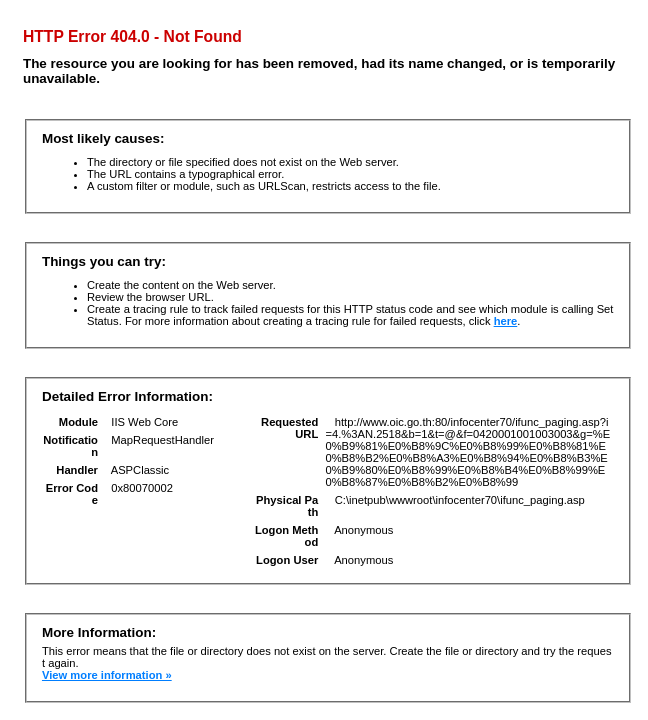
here (506, 321)
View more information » (107, 675)
